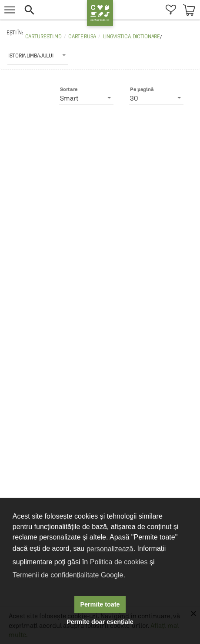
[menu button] (10, 10)
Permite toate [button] (100, 604)
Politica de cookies (119, 562)
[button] (53, 10)
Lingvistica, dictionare (132, 37)
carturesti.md (43, 37)
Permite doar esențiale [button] (100, 622)
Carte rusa (82, 37)
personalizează (110, 549)
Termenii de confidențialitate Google (68, 575)
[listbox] (38, 55)
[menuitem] (171, 10)
